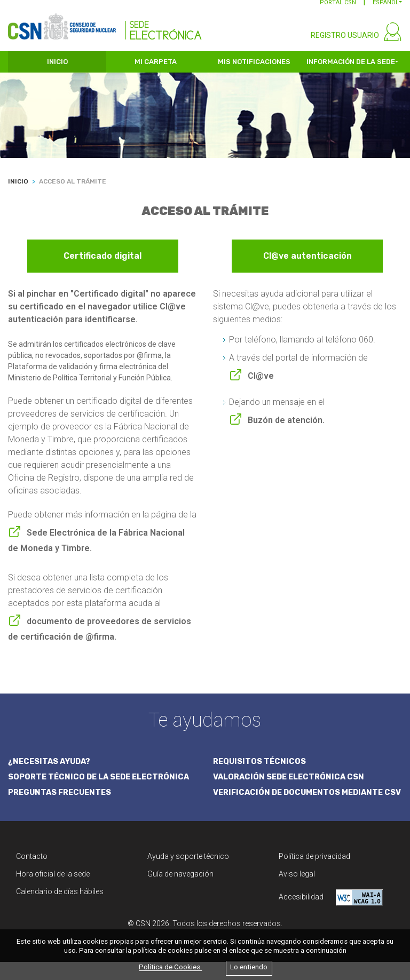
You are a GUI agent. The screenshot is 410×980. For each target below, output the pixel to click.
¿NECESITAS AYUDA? (51, 767)
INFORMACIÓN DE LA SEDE (351, 68)
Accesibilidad (331, 916)
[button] (387, 9)
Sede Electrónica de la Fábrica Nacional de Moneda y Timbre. (96, 546)
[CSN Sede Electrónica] (105, 25)
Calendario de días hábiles (60, 910)
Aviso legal (297, 892)
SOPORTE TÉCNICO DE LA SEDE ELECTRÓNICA (101, 783)
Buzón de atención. (286, 425)
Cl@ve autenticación (307, 262)
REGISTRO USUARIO (345, 42)
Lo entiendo (249, 967)
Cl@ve (261, 381)
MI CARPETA (156, 68)
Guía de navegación (180, 892)
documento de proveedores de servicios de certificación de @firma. (100, 634)
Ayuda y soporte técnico (188, 874)
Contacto (32, 874)
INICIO (57, 68)
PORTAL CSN (338, 9)
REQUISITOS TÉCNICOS (260, 767)
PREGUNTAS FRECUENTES (61, 799)
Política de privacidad (314, 874)
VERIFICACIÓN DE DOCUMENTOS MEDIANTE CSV (301, 805)
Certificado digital (102, 262)
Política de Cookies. (170, 967)
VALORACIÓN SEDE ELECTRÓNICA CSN (291, 783)
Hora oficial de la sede (53, 892)
